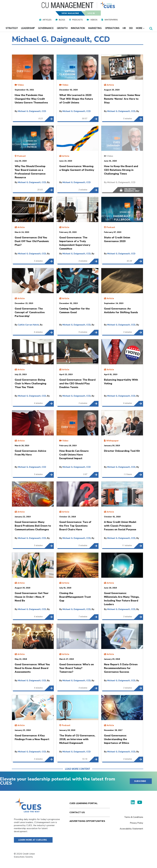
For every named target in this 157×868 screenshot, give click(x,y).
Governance (46, 28)
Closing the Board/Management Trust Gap (94, 617)
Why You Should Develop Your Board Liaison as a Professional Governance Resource (49, 190)
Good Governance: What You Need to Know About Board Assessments (49, 688)
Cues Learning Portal (84, 803)
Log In (91, 13)
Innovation (78, 28)
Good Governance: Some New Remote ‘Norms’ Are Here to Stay (138, 119)
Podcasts (77, 20)
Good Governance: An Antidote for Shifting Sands (138, 332)
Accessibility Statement (131, 829)
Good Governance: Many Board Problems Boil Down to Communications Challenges (49, 546)
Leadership (28, 28)
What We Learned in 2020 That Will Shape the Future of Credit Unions (94, 119)
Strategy (12, 28)
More (140, 28)
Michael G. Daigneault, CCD (32, 111)
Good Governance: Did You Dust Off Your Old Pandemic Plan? (49, 261)
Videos (94, 20)
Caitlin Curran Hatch (28, 325)
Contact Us (77, 812)
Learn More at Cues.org (33, 840)
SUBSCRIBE (140, 781)
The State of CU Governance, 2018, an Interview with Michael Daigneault (94, 759)
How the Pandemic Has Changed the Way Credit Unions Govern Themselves (49, 119)
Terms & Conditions (134, 817)
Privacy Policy (137, 823)
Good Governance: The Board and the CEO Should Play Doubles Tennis (94, 403)
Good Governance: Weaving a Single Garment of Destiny (94, 190)
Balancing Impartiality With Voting (138, 403)
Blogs (62, 20)
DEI (131, 28)
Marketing (95, 28)
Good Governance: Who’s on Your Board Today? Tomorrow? (94, 688)
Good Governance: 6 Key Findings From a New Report (49, 759)
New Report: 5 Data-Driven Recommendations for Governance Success (138, 688)
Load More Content (78, 769)
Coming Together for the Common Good (94, 332)
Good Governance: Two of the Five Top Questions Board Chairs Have (94, 546)
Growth (62, 28)
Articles (47, 20)
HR (124, 28)
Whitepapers (111, 20)
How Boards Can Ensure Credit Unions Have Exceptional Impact (94, 475)
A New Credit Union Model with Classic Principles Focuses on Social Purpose (138, 546)
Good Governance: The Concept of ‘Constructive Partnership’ (49, 332)
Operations (112, 28)
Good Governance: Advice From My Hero (49, 475)
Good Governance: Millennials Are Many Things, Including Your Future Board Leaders (138, 617)
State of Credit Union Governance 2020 (138, 261)
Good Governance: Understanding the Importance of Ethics (138, 759)
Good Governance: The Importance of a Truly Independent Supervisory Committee (94, 261)
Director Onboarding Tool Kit (138, 475)
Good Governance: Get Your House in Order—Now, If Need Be (49, 617)
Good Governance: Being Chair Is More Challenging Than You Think (49, 403)
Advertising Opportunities (87, 821)
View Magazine (70, 13)
